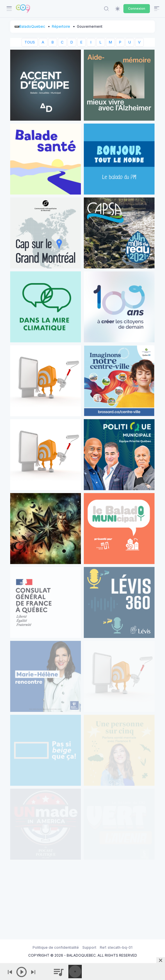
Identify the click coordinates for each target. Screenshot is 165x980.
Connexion (137, 8)
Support (89, 947)
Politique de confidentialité (56, 947)
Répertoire (61, 26)
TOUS (30, 42)
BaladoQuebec (32, 26)
